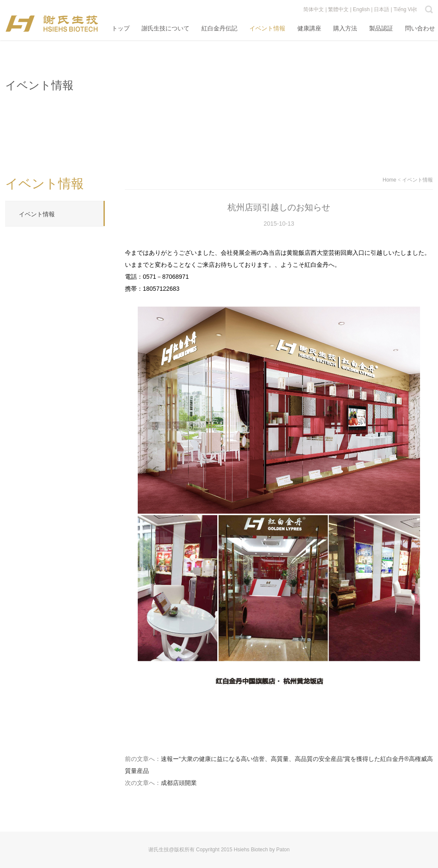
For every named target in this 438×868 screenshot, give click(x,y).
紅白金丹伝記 (219, 28)
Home (390, 180)
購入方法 (345, 28)
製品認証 (381, 28)
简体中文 (314, 9)
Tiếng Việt (405, 9)
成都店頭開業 (179, 783)
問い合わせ (420, 28)
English (361, 9)
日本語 (382, 9)
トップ (121, 28)
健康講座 (309, 28)
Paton (283, 850)
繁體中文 (338, 9)
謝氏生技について (166, 28)
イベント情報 (267, 28)
